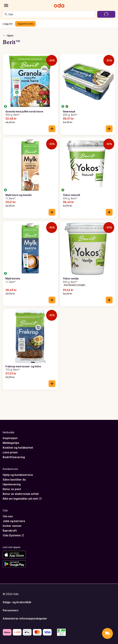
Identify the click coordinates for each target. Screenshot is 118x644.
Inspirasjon (10, 438)
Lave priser (10, 452)
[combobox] (51, 14)
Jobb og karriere (14, 521)
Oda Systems (13, 535)
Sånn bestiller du (14, 480)
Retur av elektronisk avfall (21, 494)
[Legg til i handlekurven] (52, 129)
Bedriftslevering (14, 457)
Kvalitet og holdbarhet (18, 448)
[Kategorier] (6, 5)
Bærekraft (10, 531)
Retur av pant (12, 489)
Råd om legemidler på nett (22, 499)
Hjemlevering (12, 484)
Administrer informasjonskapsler (25, 618)
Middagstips (11, 443)
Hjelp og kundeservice (18, 475)
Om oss (8, 516)
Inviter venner (12, 526)
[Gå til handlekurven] (106, 14)
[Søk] (6, 14)
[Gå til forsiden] (59, 5)
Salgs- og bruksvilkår (17, 602)
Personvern (11, 610)
